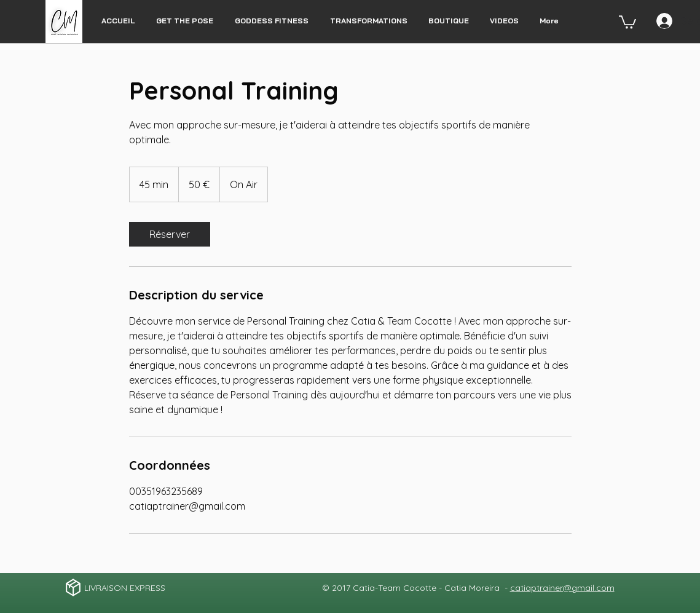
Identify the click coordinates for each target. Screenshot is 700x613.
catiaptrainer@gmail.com (562, 588)
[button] (627, 22)
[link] (170, 234)
